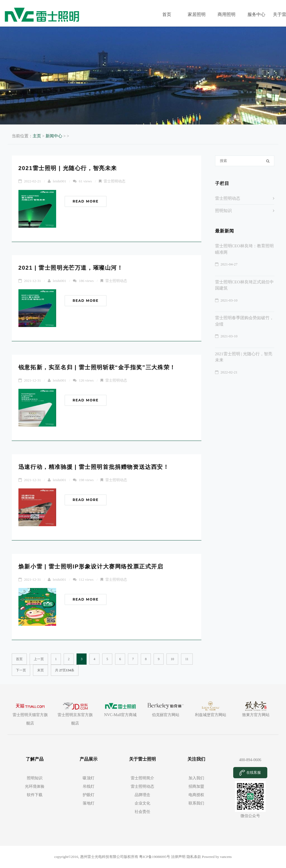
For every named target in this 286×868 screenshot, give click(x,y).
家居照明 (197, 14)
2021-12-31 (33, 281)
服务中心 (256, 14)
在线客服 (250, 773)
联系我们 (196, 803)
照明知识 (223, 211)
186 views (86, 281)
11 (187, 659)
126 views (86, 380)
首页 (167, 14)
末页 (40, 670)
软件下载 (35, 795)
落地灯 (89, 803)
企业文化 (142, 803)
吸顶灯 (89, 778)
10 (172, 659)
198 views (86, 480)
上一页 (39, 659)
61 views (85, 181)
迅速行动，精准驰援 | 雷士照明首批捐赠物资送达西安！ (94, 467)
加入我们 (196, 778)
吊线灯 (89, 786)
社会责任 (142, 812)
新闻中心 (54, 136)
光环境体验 (35, 786)
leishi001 (59, 181)
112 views (86, 579)
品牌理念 (142, 795)
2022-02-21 (33, 181)
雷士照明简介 (142, 778)
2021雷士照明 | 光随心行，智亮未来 (68, 168)
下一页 (21, 670)
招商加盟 (196, 786)
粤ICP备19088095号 (155, 857)
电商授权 (196, 795)
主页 (37, 136)
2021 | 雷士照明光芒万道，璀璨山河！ (71, 268)
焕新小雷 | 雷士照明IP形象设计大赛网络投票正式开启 (91, 566)
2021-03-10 (229, 300)
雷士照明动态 (115, 181)
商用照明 (227, 14)
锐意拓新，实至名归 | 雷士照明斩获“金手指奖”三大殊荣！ (97, 367)
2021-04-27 (229, 264)
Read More (86, 201)
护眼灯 (89, 795)
